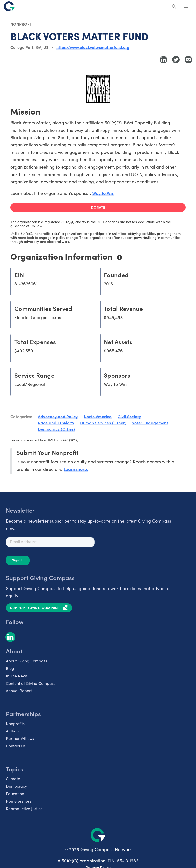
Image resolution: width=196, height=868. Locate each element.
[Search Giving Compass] (174, 7)
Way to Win (103, 193)
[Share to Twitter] (176, 60)
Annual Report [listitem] (19, 691)
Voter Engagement (150, 423)
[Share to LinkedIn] (163, 60)
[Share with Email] (188, 60)
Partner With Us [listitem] (20, 738)
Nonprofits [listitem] (15, 723)
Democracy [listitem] (16, 786)
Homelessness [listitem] (19, 801)
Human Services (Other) (103, 423)
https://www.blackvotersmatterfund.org (93, 47)
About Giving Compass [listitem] (27, 661)
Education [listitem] (15, 794)
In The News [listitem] (17, 676)
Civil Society (129, 416)
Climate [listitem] (13, 779)
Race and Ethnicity (56, 423)
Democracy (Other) (57, 429)
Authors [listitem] (13, 731)
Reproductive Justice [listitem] (24, 808)
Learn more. (76, 469)
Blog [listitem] (10, 668)
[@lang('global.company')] (9, 6)
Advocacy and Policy (58, 416)
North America (98, 416)
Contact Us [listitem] (16, 746)
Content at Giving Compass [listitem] (31, 683)
